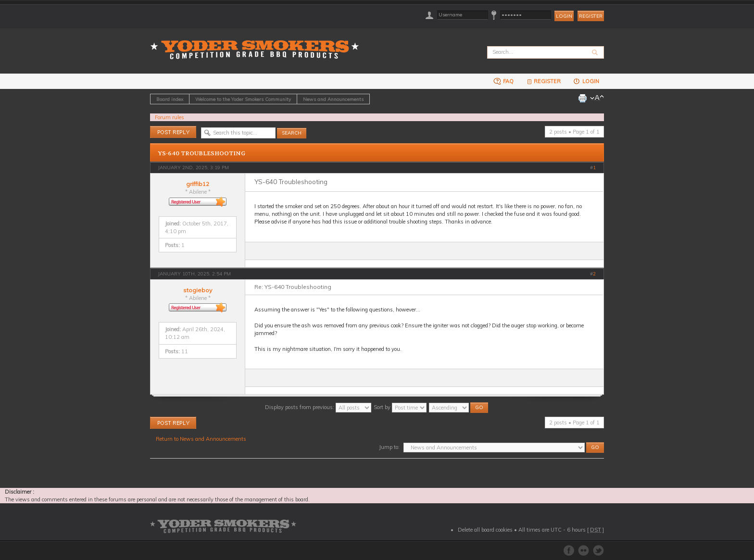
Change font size (597, 98)
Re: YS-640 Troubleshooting (293, 287)
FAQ (503, 81)
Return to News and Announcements (201, 439)
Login (586, 81)
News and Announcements (333, 99)
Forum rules (170, 117)
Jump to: (389, 447)
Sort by (400, 407)
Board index (170, 99)
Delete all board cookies (485, 530)
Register (591, 16)
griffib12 (198, 184)
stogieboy (198, 290)
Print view (582, 98)
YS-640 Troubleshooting (202, 153)
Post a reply (173, 132)
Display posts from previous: (318, 407)
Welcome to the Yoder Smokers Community (243, 99)
